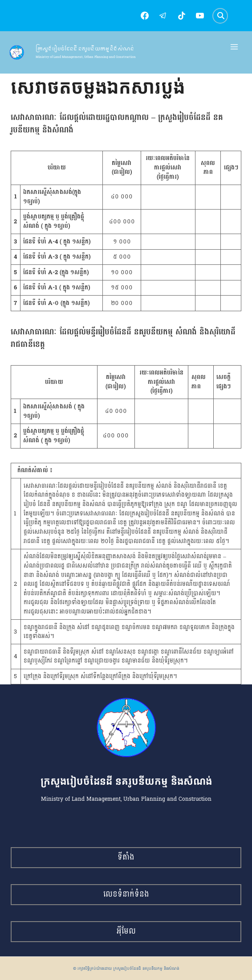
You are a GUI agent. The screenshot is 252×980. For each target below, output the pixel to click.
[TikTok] (182, 16)
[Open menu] (234, 47)
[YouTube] (200, 16)
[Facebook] (145, 16)
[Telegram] (163, 16)
